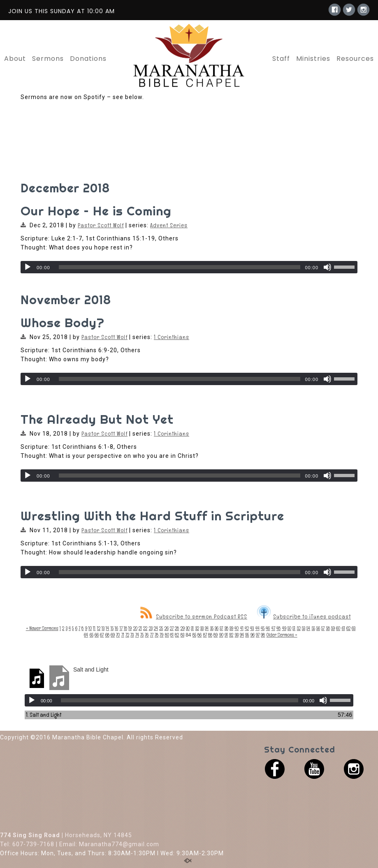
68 (107, 635)
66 (97, 635)
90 (221, 635)
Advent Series (169, 225)
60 (338, 628)
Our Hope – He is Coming (96, 211)
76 (147, 635)
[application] (189, 267)
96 (253, 635)
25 (161, 628)
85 (194, 635)
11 (94, 628)
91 (226, 635)
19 (130, 628)
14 (107, 628)
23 (151, 628)
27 (172, 628)
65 (92, 635)
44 (257, 628)
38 (226, 628)
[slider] (180, 267)
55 (313, 628)
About (15, 59)
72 (127, 635)
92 (231, 635)
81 (172, 635)
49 (284, 628)
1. (44, 715)
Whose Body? (63, 323)
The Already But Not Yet (97, 419)
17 (121, 628)
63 (354, 628)
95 (247, 635)
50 (289, 628)
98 (263, 635)
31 (192, 628)
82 (177, 635)
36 (217, 628)
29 (183, 628)
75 (142, 635)
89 (216, 635)
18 (125, 628)
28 (177, 628)
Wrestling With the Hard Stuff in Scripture (152, 516)
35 (212, 628)
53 (304, 628)
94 (242, 635)
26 (167, 628)
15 (112, 628)
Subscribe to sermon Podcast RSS (194, 616)
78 (157, 635)
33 (202, 628)
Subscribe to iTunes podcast (304, 616)
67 (102, 635)
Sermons (48, 59)
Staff (281, 59)
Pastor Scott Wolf (101, 225)
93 (237, 635)
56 (318, 628)
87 (205, 635)
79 (161, 635)
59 (333, 628)
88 (210, 635)
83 (182, 635)
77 (152, 635)
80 (167, 635)
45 (263, 628)
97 (258, 635)
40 (237, 628)
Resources (355, 59)
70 (118, 635)
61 (343, 628)
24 (156, 628)
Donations (88, 59)
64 (86, 635)
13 (103, 628)
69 (113, 635)
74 (137, 635)
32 (197, 628)
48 (278, 628)
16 (116, 628)
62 (348, 628)
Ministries (313, 59)
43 (252, 628)
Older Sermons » (282, 635)
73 (132, 635)
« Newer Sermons (42, 628)
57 (323, 628)
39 (231, 628)
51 (294, 628)
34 (207, 628)
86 (199, 635)
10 (90, 628)
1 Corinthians (172, 337)
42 (247, 628)
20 (135, 628)
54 (308, 628)
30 (188, 628)
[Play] (28, 267)
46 (268, 628)
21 (140, 628)
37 (221, 628)
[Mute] (327, 267)
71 (123, 635)
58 (328, 628)
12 (99, 628)
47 (273, 628)
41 (242, 628)
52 (299, 628)
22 (145, 628)
